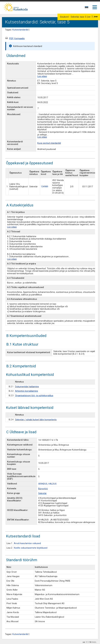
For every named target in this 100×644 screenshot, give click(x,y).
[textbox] (86, 8)
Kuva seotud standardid (49, 143)
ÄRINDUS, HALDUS (47, 484)
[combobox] (87, 8)
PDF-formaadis (17, 38)
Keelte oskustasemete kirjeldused (31, 548)
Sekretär (42, 493)
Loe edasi (42, 76)
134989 (44, 187)
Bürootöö (43, 489)
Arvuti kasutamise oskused (27, 543)
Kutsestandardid (20, 30)
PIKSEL (94, 642)
